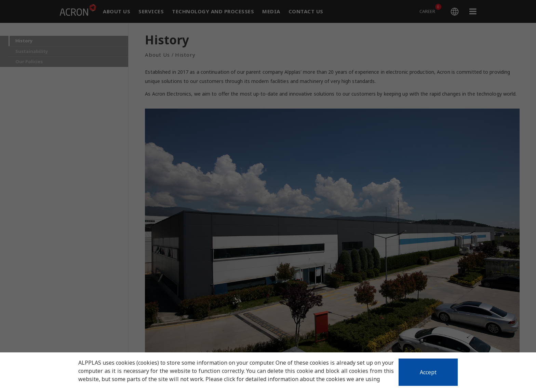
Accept (428, 372)
